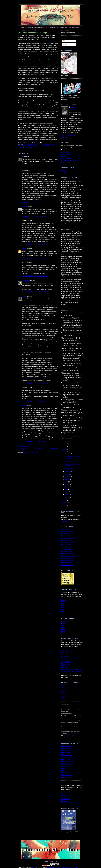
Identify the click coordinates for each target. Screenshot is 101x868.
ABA (63, 654)
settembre (68, 477)
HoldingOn (64, 801)
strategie (34, 147)
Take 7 (63, 699)
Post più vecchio (54, 449)
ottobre (67, 474)
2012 (65, 449)
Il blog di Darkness (67, 777)
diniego (44, 144)
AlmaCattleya (26, 280)
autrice (70, 733)
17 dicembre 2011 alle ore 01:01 (35, 401)
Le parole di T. (65, 534)
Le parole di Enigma (67, 558)
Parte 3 (63, 604)
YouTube (64, 172)
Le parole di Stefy (66, 563)
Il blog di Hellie (66, 766)
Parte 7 (63, 611)
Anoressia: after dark (51, 8)
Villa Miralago (65, 660)
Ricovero (64, 157)
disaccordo (51, 144)
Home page (38, 449)
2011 (65, 452)
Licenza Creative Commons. (71, 738)
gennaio (67, 497)
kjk (23, 157)
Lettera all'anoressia (67, 158)
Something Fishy (66, 795)
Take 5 (63, 695)
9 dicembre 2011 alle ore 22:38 (35, 202)
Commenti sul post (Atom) (31, 452)
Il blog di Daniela (66, 748)
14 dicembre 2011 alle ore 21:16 (35, 292)
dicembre (68, 454)
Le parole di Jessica (67, 531)
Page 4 (63, 631)
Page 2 (63, 627)
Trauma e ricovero (70, 461)
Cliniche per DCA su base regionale (71, 670)
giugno (67, 484)
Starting (64, 621)
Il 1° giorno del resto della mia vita (71, 160)
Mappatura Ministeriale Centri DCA (71, 672)
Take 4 (63, 693)
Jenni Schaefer (33, 146)
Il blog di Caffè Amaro (67, 762)
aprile (67, 489)
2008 (65, 505)
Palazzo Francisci (66, 652)
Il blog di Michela (66, 757)
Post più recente (23, 449)
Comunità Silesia (66, 662)
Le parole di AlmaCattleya (69, 556)
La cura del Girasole (67, 658)
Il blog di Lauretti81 (67, 775)
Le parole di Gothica (67, 565)
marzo (67, 492)
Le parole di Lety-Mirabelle (69, 538)
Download (66, 521)
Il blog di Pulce (66, 753)
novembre (68, 472)
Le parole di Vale (66, 540)
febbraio (67, 495)
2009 (65, 503)
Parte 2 (63, 602)
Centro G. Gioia (66, 666)
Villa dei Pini (65, 650)
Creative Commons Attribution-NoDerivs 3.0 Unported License (65, 867)
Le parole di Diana (67, 549)
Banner (63, 623)
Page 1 (63, 625)
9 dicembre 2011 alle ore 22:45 (35, 216)
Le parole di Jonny (67, 547)
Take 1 (63, 687)
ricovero (27, 147)
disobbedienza (23, 146)
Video (63, 633)
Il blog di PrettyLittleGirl (68, 750)
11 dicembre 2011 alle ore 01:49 (35, 244)
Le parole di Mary (66, 536)
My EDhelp (65, 797)
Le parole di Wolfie (67, 551)
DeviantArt (64, 170)
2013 (65, 447)
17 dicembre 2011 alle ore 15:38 (35, 442)
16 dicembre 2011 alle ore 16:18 (35, 383)
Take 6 (63, 697)
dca (39, 144)
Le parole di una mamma (68, 560)
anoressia (28, 144)
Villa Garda (65, 668)
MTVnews (64, 162)
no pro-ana (53, 146)
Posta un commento (24, 446)
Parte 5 (63, 608)
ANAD (63, 793)
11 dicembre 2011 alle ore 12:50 (35, 258)
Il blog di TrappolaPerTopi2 (69, 759)
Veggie (24, 296)
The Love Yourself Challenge (70, 803)
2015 (65, 441)
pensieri (21, 147)
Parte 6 (63, 609)
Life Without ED (44, 146)
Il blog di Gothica (66, 773)
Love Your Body (66, 799)
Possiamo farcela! (70, 468)
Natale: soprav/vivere (71, 459)
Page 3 (63, 629)
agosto (67, 479)
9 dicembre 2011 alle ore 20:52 (35, 166)
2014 (65, 444)
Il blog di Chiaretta (67, 746)
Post (65, 41)
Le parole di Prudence (68, 554)
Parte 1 (63, 600)
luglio (67, 482)
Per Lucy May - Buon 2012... (73, 456)
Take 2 (63, 689)
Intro (63, 685)
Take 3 (63, 691)
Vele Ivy (25, 249)
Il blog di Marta (66, 768)
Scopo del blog (66, 153)
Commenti (66, 44)
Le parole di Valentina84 (68, 542)
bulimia (35, 144)
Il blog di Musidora (67, 755)
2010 (65, 500)
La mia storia (65, 155)
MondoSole (65, 656)
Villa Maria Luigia (66, 664)
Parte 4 (63, 606)
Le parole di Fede (66, 545)
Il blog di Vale (65, 771)
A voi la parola (65, 529)
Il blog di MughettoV (67, 764)
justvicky (25, 207)
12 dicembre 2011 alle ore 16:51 (35, 276)
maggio (67, 487)
